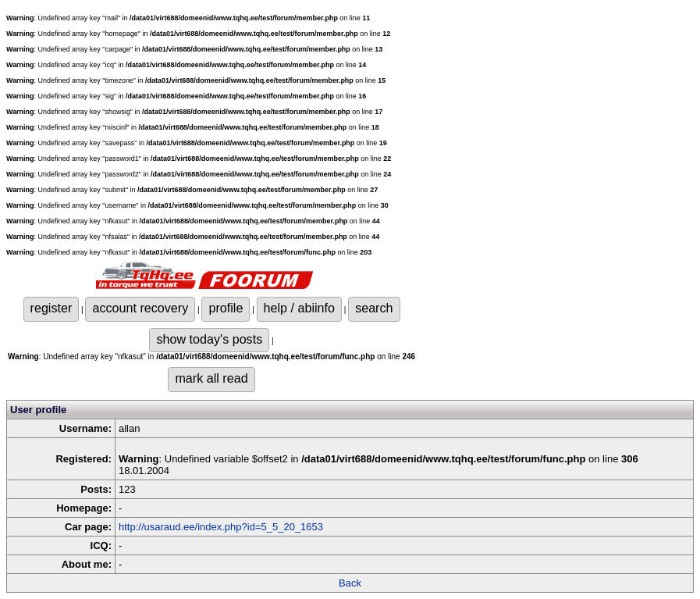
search (374, 308)
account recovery (140, 308)
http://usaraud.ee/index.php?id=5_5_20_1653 (221, 527)
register (52, 308)
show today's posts (209, 339)
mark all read (211, 378)
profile (226, 308)
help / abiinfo (299, 308)
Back (350, 583)
